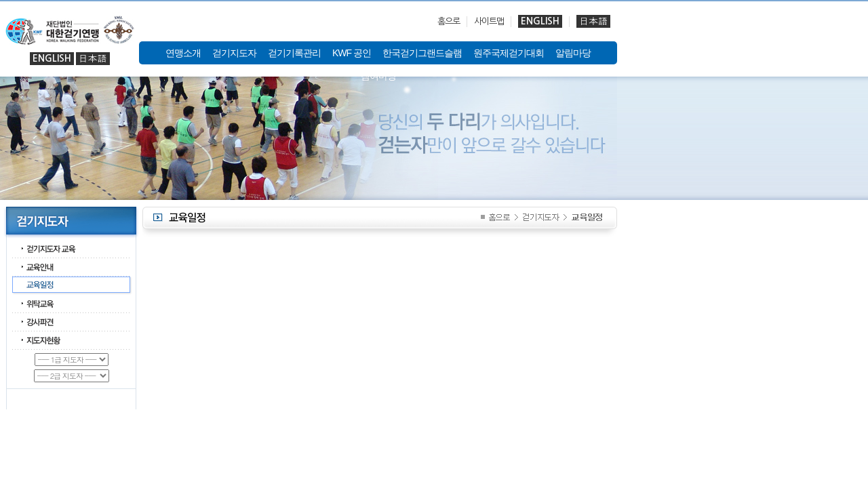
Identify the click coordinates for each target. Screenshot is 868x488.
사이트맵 (489, 21)
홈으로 (449, 21)
